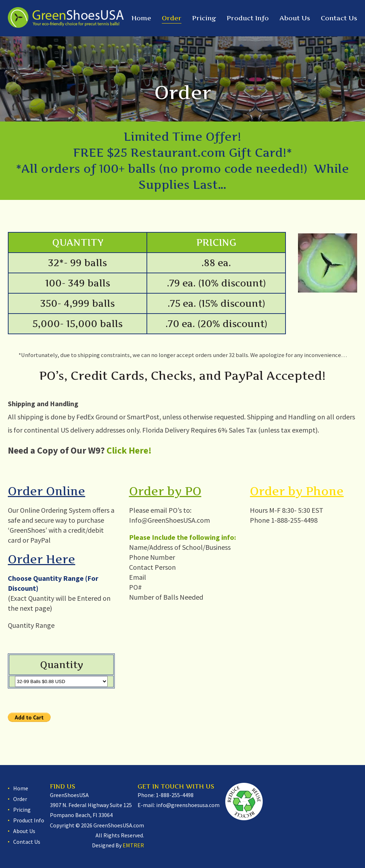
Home (141, 18)
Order (172, 18)
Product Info (248, 18)
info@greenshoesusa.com (188, 805)
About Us (295, 18)
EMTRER (133, 845)
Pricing (204, 18)
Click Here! (129, 450)
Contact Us (339, 18)
